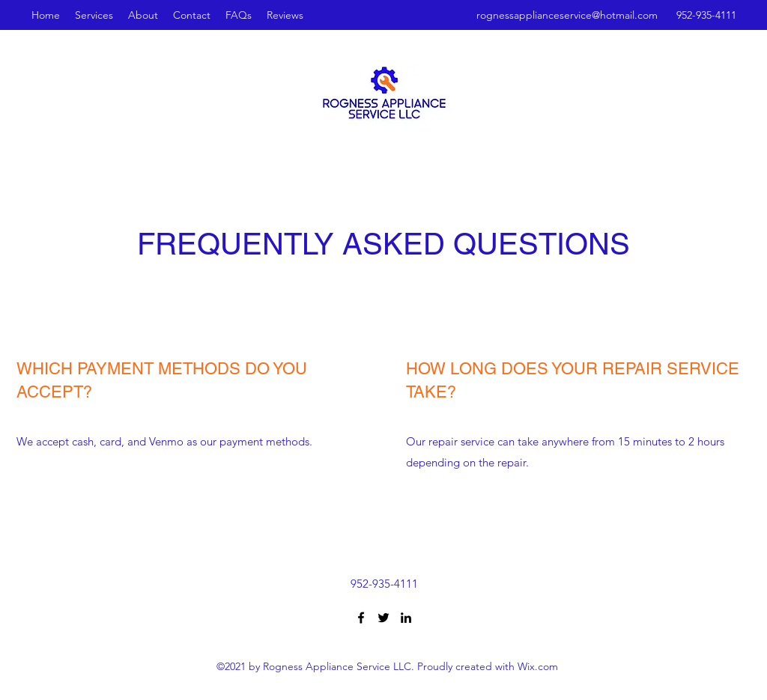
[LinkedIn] (406, 618)
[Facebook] (361, 618)
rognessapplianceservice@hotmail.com (567, 15)
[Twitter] (383, 618)
